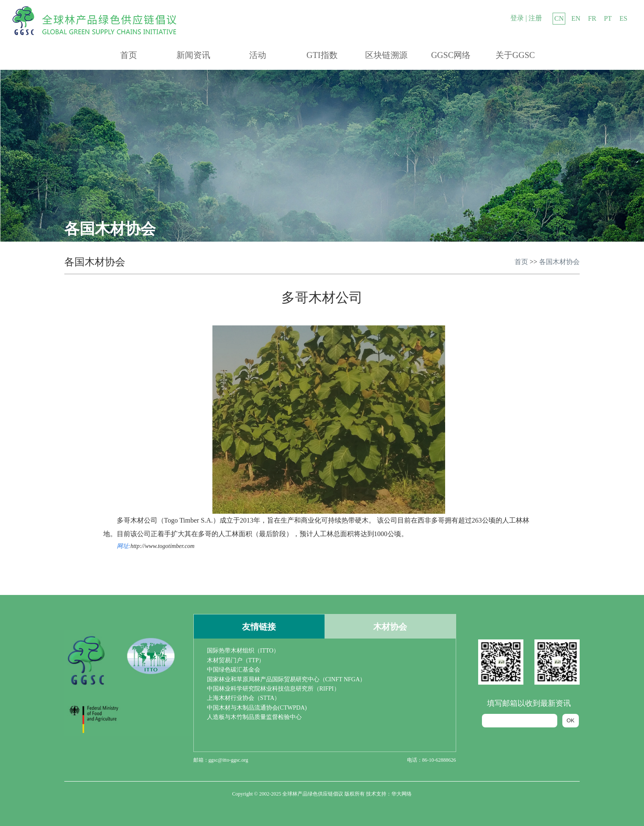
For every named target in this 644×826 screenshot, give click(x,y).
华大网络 (402, 794)
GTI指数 (322, 55)
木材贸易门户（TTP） (236, 660)
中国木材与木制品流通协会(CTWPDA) (257, 708)
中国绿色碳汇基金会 (234, 670)
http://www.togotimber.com (162, 546)
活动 (258, 55)
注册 (535, 18)
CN (559, 18)
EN (576, 18)
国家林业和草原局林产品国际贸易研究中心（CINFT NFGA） (286, 679)
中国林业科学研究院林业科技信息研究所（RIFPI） (273, 689)
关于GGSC (515, 55)
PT (608, 18)
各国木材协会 (559, 262)
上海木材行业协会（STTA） (244, 698)
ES (623, 18)
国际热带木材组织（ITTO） (243, 651)
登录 (517, 18)
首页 (129, 55)
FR (592, 18)
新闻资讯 (193, 55)
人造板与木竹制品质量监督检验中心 (254, 717)
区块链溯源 (386, 55)
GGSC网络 (451, 55)
